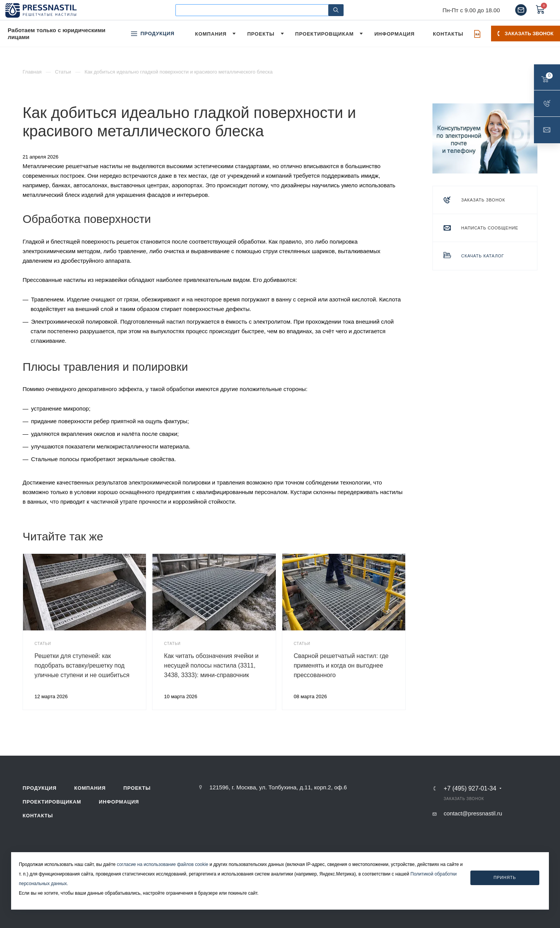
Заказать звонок (526, 34)
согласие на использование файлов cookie (163, 864)
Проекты (137, 788)
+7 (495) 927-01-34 (470, 789)
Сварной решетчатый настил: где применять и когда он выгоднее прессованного (341, 665)
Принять (505, 877)
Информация (119, 802)
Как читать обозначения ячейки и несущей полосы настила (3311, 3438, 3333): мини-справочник (211, 665)
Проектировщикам (52, 802)
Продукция (40, 788)
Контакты (38, 816)
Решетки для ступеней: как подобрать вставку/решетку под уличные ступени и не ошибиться (82, 665)
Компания (90, 788)
